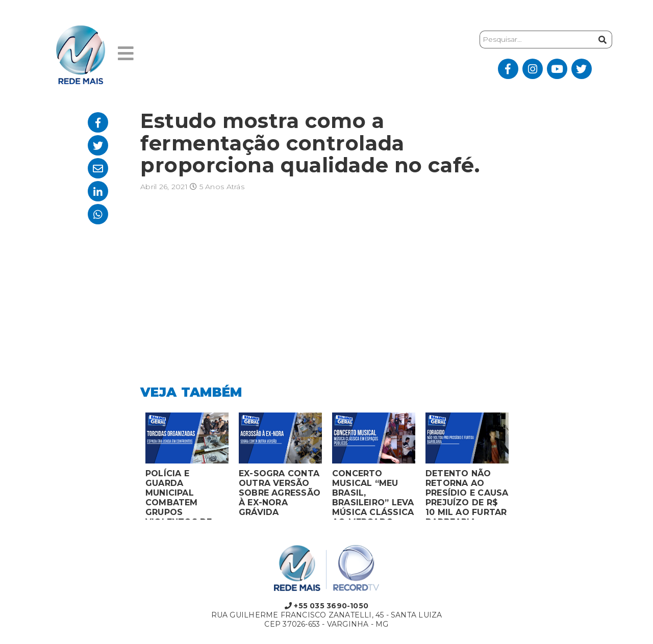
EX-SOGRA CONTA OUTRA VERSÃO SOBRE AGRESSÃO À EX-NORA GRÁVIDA (280, 493)
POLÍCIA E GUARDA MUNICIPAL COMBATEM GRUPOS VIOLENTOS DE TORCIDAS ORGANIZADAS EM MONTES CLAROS (186, 494)
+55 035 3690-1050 (326, 606)
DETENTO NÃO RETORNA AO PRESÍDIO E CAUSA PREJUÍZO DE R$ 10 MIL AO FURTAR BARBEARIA (467, 494)
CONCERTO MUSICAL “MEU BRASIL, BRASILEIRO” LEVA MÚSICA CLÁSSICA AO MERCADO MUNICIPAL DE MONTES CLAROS (373, 494)
